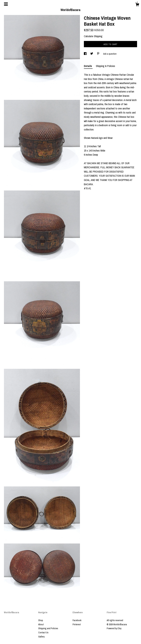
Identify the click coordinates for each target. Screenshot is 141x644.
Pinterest (77, 624)
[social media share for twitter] (92, 54)
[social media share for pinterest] (98, 54)
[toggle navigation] (6, 4)
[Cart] (137, 5)
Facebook (77, 620)
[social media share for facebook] (85, 54)
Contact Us (43, 632)
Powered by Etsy (114, 628)
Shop (41, 620)
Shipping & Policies (105, 66)
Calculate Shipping (93, 36)
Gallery (41, 637)
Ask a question (110, 54)
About (41, 624)
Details (88, 66)
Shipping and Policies (48, 628)
